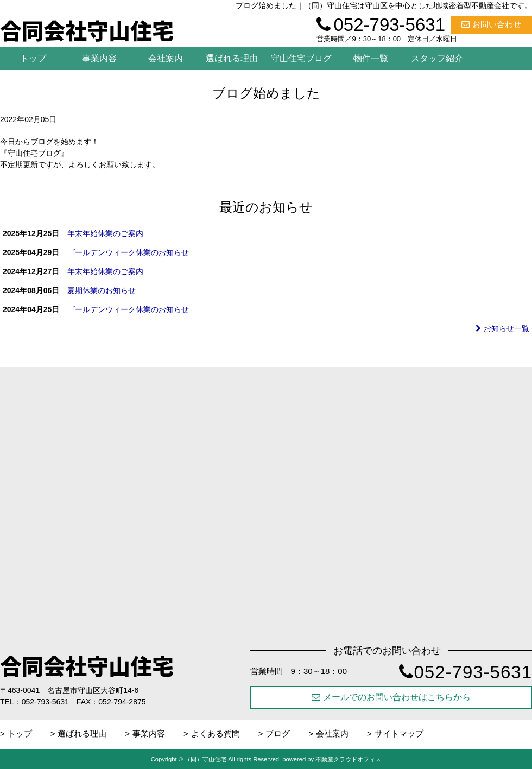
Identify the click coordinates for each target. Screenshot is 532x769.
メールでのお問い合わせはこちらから (391, 697)
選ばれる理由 (232, 58)
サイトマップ (399, 733)
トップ (33, 58)
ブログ (278, 733)
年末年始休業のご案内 (105, 233)
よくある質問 (216, 733)
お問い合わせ (491, 24)
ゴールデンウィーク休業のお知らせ (128, 252)
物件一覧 (371, 58)
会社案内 (166, 58)
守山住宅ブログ (301, 58)
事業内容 (99, 58)
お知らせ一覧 (502, 328)
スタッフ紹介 (437, 58)
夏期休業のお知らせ (102, 290)
